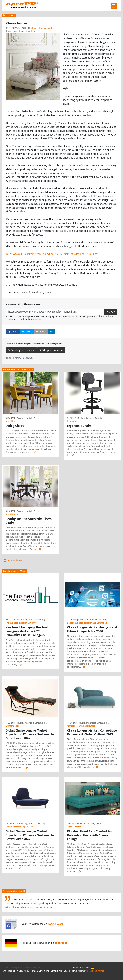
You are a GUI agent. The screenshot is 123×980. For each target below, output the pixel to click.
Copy (111, 312)
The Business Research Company (21, 623)
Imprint (11, 971)
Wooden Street (74, 827)
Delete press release (21, 350)
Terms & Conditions (40, 971)
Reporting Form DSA (78, 971)
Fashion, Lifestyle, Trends (41, 28)
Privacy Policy (23, 971)
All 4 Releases (13, 561)
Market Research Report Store (81, 726)
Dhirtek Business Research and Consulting (87, 623)
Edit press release (51, 350)
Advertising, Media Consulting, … (32, 620)
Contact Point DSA (59, 971)
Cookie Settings (97, 971)
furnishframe (30, 31)
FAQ (4, 971)
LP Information (12, 726)
